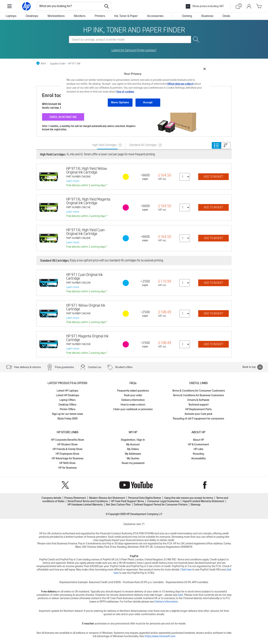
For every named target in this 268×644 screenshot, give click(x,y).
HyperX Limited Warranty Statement (203, 501)
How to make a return (133, 405)
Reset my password (133, 463)
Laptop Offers (68, 400)
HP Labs (198, 449)
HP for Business (68, 468)
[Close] (205, 69)
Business (207, 16)
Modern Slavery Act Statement (107, 498)
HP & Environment (198, 445)
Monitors (80, 16)
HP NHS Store (67, 463)
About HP (198, 440)
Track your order (133, 395)
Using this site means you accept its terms (189, 498)
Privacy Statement (75, 498)
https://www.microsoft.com (160, 636)
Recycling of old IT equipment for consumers (198, 419)
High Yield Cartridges (105, 145)
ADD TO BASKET (213, 177)
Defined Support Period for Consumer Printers (161, 505)
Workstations (56, 16)
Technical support (198, 405)
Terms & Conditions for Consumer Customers (198, 391)
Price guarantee (64, 367)
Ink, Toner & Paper (126, 16)
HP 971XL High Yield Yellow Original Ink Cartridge (87, 170)
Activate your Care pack (198, 414)
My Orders (133, 449)
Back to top (253, 367)
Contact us (95, 367)
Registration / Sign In (133, 440)
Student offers (124, 367)
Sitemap (196, 505)
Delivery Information (166, 602)
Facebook (205, 485)
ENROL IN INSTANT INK (63, 117)
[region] (135, 89)
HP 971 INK (74, 63)
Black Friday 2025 (68, 419)
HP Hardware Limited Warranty (85, 505)
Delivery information (133, 400)
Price (226, 145)
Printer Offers (68, 409)
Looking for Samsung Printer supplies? (134, 50)
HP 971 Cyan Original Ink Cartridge (84, 276)
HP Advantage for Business (68, 458)
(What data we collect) (180, 84)
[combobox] (70, 6)
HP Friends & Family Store (68, 449)
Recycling (198, 454)
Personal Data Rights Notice (145, 498)
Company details (51, 498)
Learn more (73, 181)
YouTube (136, 485)
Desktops (32, 16)
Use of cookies (125, 92)
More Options (120, 102)
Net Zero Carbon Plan (118, 505)
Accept (148, 102)
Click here (186, 570)
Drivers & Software (198, 400)
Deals (226, 16)
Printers (100, 16)
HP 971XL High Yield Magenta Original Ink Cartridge (88, 201)
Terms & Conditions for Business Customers (198, 395)
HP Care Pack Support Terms (127, 501)
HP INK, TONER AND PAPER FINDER (134, 30)
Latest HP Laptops (67, 391)
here (181, 595)
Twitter (65, 485)
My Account (133, 445)
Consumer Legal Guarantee (163, 501)
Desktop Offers (67, 405)
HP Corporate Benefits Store (68, 440)
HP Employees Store (67, 454)
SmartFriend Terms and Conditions (88, 501)
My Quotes (133, 458)
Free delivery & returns (27, 367)
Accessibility (198, 458)
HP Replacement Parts (198, 409)
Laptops (11, 16)
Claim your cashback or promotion (133, 409)
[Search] (107, 6)
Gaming (187, 16)
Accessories (155, 16)
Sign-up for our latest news (67, 414)
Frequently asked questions (133, 391)
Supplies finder (58, 63)
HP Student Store (67, 445)
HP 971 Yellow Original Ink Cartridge (86, 307)
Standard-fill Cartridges (143, 145)
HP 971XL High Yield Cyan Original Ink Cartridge (85, 232)
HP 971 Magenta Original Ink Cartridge (87, 338)
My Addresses (133, 454)
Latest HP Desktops (68, 395)
